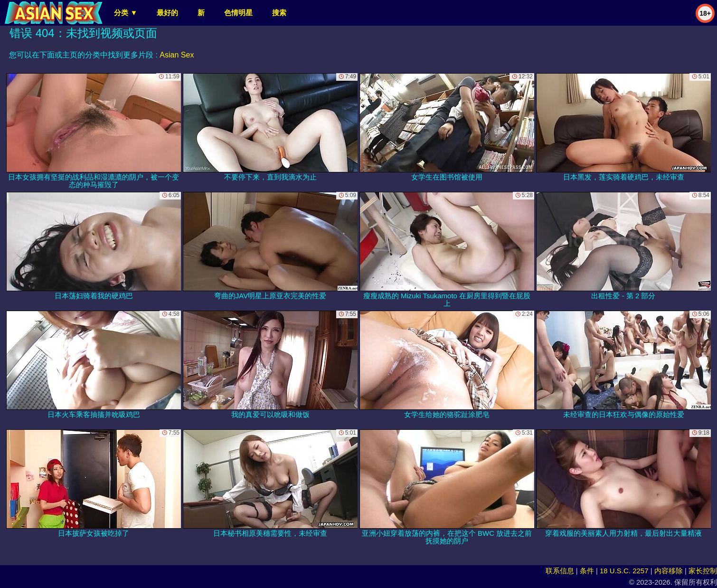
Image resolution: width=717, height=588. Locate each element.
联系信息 (560, 571)
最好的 (167, 13)
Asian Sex (177, 55)
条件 (587, 571)
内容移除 (669, 571)
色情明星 (238, 13)
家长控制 (703, 571)
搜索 (279, 13)
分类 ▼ (126, 13)
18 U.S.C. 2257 (624, 571)
